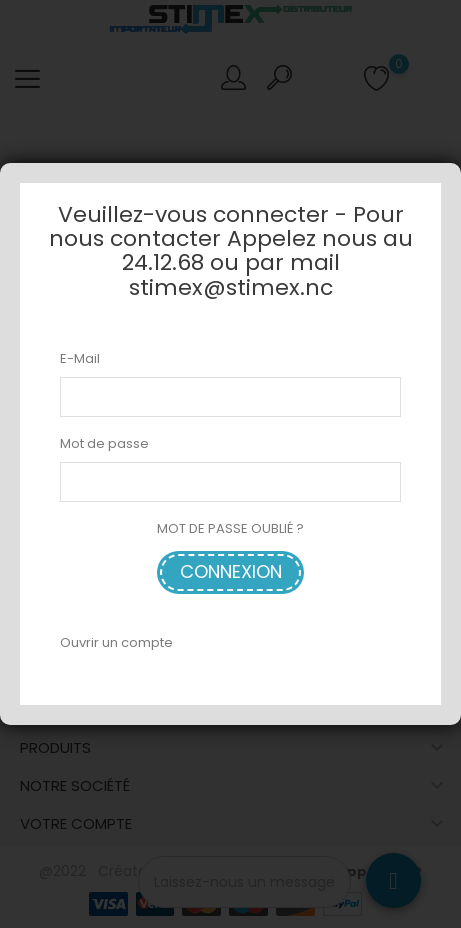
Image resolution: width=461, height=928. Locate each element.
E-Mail (80, 358)
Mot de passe (104, 443)
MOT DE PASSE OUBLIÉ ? (230, 528)
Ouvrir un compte (116, 642)
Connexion (231, 571)
